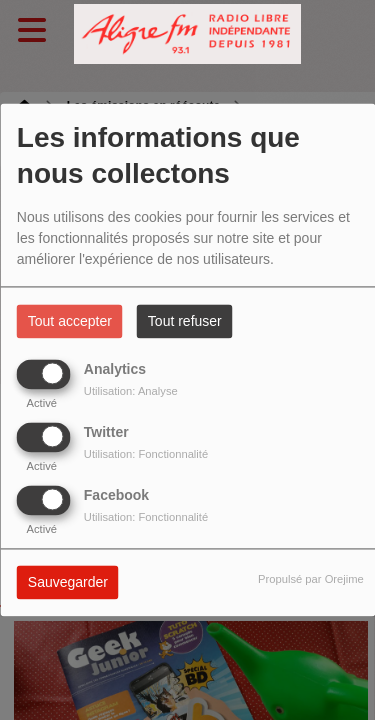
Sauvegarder (68, 583)
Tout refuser (185, 322)
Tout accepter (70, 322)
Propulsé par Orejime (311, 580)
